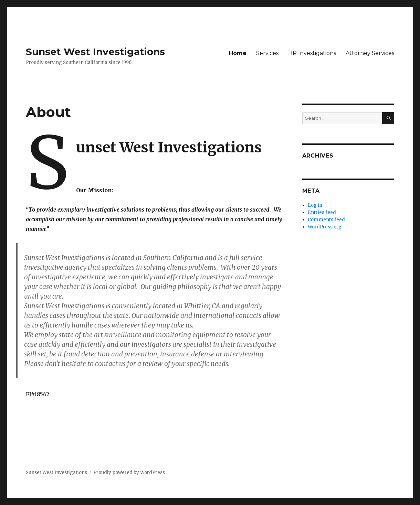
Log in (315, 205)
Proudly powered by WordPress (129, 472)
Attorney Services (370, 53)
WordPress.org (325, 227)
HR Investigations (312, 53)
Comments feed (326, 220)
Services (267, 53)
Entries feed (322, 212)
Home (238, 53)
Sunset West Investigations (95, 52)
